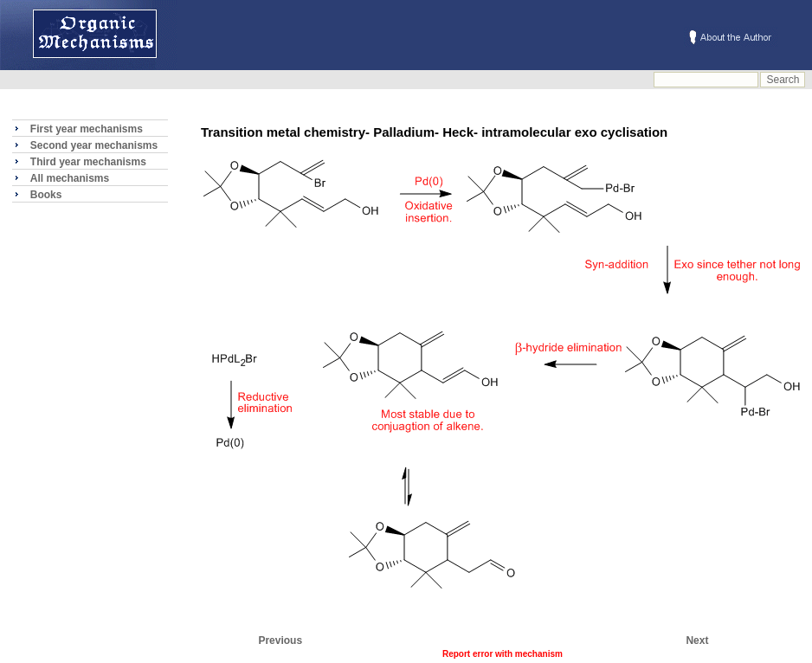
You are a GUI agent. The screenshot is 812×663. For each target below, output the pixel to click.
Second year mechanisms (94, 145)
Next (697, 640)
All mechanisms (70, 178)
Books (46, 195)
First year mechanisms (87, 129)
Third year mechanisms (88, 162)
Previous (280, 640)
